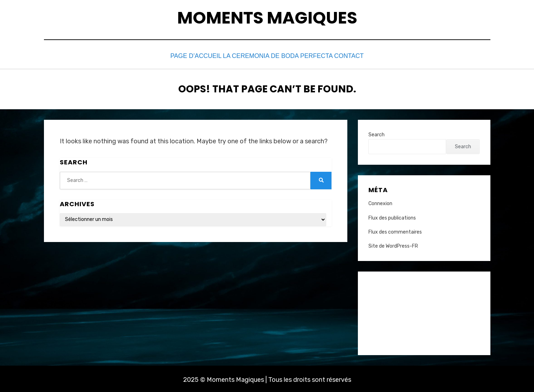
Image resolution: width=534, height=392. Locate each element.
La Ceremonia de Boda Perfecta (276, 55)
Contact (348, 55)
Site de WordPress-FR (393, 244)
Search (377, 133)
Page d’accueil (195, 55)
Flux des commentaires (395, 230)
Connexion (380, 202)
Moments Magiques (267, 18)
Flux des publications (392, 216)
